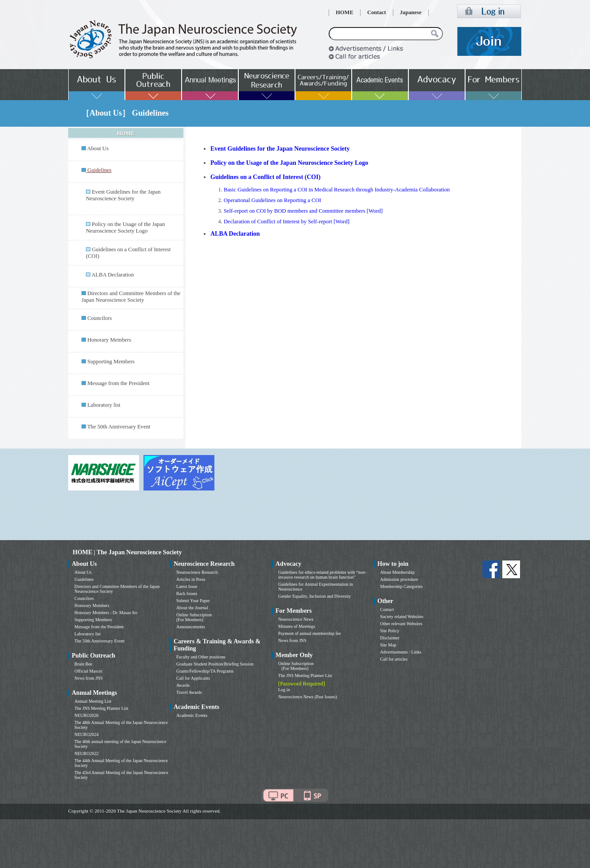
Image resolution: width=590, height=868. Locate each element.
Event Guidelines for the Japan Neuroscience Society (123, 195)
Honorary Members (109, 340)
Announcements (191, 627)
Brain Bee (83, 664)
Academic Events (192, 715)
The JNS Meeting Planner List (101, 708)
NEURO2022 (86, 753)
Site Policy (390, 631)
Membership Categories (401, 586)
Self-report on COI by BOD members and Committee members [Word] (303, 211)
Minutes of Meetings (297, 626)
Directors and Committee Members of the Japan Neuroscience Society (131, 297)
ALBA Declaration (112, 275)
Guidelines (84, 579)
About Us (98, 148)
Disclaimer (390, 638)
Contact (377, 12)
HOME (345, 12)
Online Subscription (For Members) (194, 617)
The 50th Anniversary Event (119, 427)
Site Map (388, 645)
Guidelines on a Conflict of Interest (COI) (266, 177)
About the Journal (192, 608)
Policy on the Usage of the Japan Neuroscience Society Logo (125, 228)
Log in (284, 690)
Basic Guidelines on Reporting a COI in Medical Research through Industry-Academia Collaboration (337, 190)
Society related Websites (402, 617)
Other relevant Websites (401, 624)
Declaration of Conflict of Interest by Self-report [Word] (287, 222)
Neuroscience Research (197, 572)
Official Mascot (88, 671)
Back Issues (187, 594)
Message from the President (118, 383)
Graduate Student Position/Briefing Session (215, 664)
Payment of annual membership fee (310, 633)
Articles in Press (191, 579)
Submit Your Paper (193, 601)
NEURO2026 (86, 715)
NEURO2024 (86, 734)
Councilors (99, 318)
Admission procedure (399, 579)
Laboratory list (104, 405)
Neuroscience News (296, 619)
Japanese (411, 12)
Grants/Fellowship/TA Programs (205, 671)
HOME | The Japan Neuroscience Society (127, 552)
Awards (183, 685)
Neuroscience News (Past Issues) (307, 697)
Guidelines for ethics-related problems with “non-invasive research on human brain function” (322, 575)
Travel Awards (189, 692)
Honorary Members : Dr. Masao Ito (106, 613)
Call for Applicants (193, 678)
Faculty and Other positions (201, 657)
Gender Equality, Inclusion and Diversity (314, 596)
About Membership (397, 572)
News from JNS (89, 678)
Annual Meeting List (93, 701)
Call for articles (394, 659)
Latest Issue (187, 586)
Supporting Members (111, 362)
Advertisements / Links (401, 652)
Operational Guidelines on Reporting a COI (272, 200)
